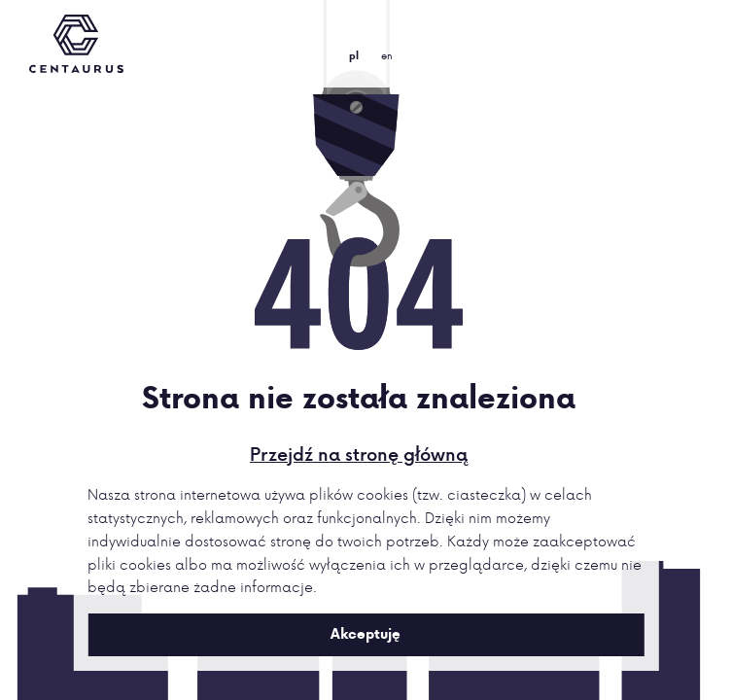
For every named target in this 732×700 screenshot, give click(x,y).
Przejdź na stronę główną (359, 454)
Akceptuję (366, 634)
